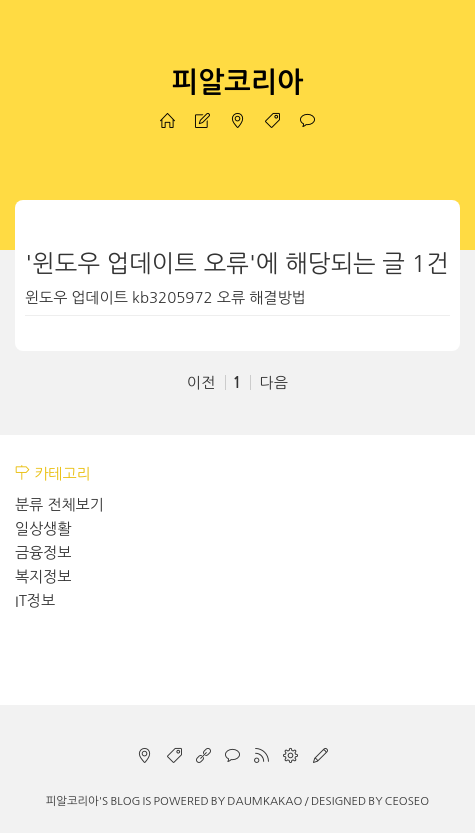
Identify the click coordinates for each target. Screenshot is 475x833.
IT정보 (35, 600)
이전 (201, 382)
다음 (274, 382)
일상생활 (43, 528)
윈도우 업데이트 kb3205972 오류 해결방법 (165, 297)
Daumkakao (264, 801)
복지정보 (43, 576)
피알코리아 (238, 82)
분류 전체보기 (59, 504)
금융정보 (43, 552)
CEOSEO (407, 801)
